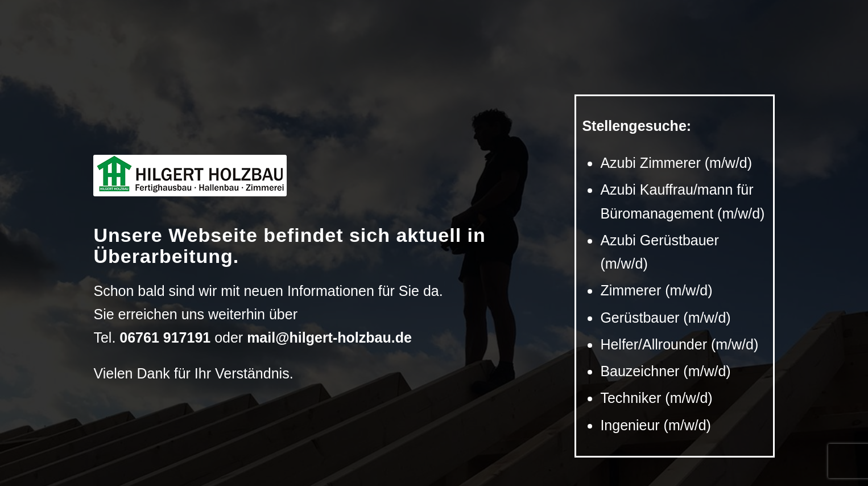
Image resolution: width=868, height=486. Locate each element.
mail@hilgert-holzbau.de (329, 337)
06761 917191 (165, 337)
